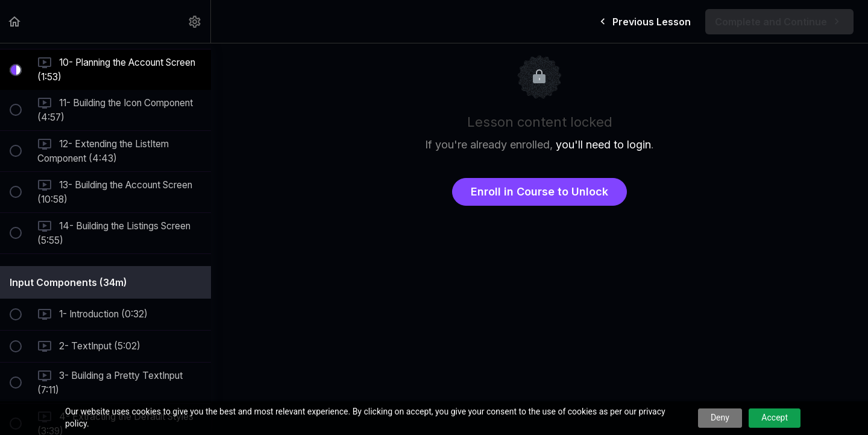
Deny (720, 418)
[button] (15, 21)
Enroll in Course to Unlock (539, 192)
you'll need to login (603, 144)
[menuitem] (195, 21)
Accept (775, 418)
